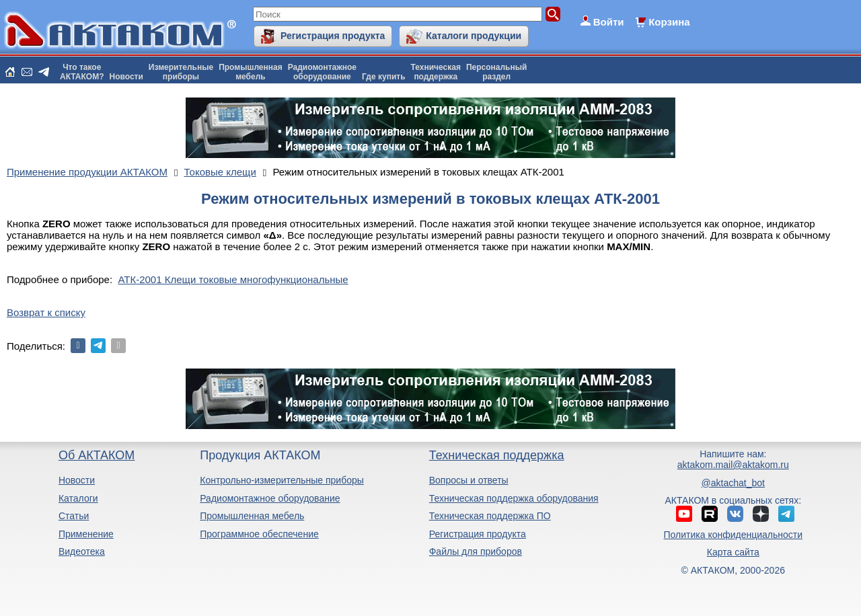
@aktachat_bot (733, 483)
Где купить (384, 77)
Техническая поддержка (497, 455)
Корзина (669, 22)
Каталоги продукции (474, 36)
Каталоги (78, 498)
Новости (126, 77)
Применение (86, 534)
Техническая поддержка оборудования (514, 498)
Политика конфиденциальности (734, 535)
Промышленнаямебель (251, 72)
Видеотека (82, 551)
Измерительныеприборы (181, 72)
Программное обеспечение (259, 534)
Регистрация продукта (333, 36)
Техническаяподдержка (436, 72)
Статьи (74, 516)
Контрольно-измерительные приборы (282, 480)
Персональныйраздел (496, 72)
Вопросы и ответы (469, 480)
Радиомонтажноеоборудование (322, 72)
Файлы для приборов (476, 551)
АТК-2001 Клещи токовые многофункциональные (233, 279)
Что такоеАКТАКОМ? (82, 72)
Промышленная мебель (252, 516)
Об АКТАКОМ (97, 455)
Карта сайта (733, 552)
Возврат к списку (46, 312)
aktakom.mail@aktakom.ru (733, 465)
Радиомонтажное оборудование (270, 498)
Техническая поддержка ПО (490, 516)
